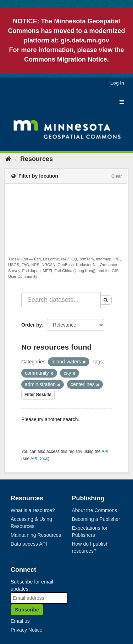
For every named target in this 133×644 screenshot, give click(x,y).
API (105, 452)
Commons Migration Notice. (66, 59)
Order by (32, 325)
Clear (117, 176)
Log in (117, 83)
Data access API (29, 544)
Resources (37, 159)
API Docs (39, 459)
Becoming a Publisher (96, 519)
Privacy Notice (26, 630)
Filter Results (38, 395)
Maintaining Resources (36, 535)
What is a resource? (33, 510)
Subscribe (27, 610)
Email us (20, 621)
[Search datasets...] (61, 300)
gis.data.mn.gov (85, 40)
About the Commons (95, 510)
